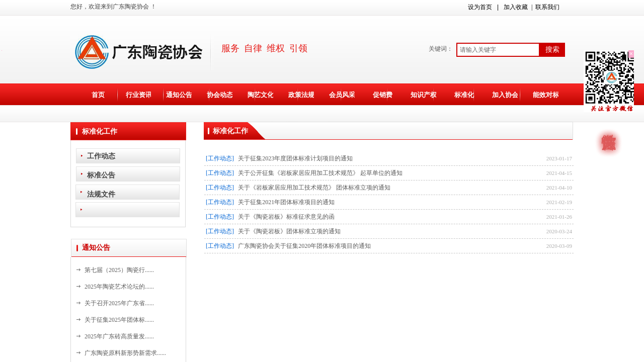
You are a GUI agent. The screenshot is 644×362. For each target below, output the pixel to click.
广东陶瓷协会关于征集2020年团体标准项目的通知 (304, 246)
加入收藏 (516, 7)
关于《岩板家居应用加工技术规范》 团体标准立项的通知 (314, 188)
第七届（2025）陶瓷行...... (119, 270)
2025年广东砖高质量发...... (119, 336)
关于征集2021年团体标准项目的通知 (286, 202)
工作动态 (101, 156)
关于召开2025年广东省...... (119, 303)
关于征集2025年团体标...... (119, 320)
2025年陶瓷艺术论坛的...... (119, 287)
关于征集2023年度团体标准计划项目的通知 (295, 158)
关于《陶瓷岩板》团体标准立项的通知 (289, 231)
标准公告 (101, 175)
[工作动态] (220, 158)
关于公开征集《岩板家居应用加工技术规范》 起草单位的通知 (320, 173)
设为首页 (480, 7)
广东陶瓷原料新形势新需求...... (125, 353)
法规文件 (101, 194)
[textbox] (498, 50)
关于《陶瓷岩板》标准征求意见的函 (286, 217)
